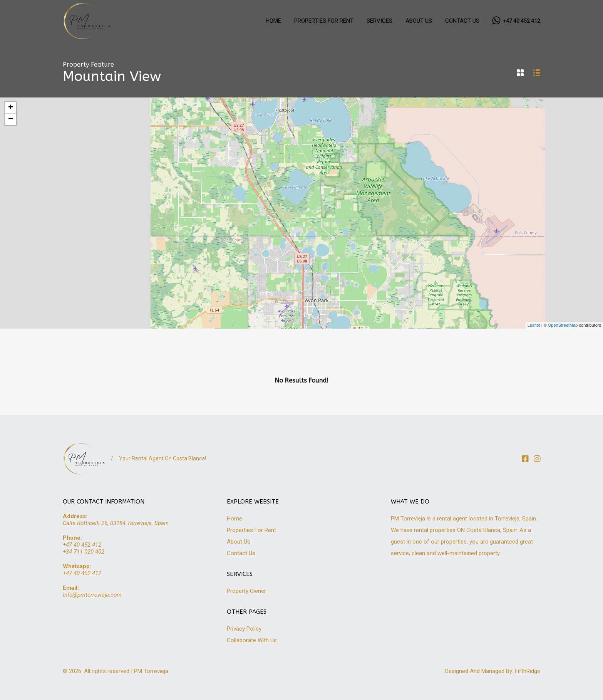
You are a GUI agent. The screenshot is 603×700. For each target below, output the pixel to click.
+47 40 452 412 (522, 21)
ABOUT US (419, 21)
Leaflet (534, 325)
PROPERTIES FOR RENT (324, 21)
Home (234, 519)
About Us (239, 542)
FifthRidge (528, 671)
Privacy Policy (244, 629)
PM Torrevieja (151, 671)
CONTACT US (462, 21)
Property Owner (246, 591)
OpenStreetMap (563, 325)
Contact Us (241, 553)
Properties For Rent (251, 530)
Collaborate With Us (252, 640)
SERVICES (379, 21)
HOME (273, 21)
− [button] (11, 119)
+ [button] (11, 108)
